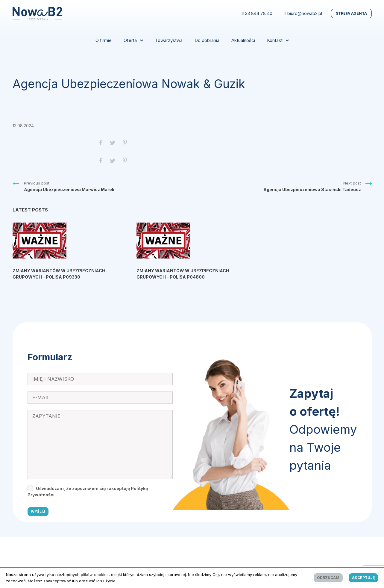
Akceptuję (363, 578)
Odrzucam (328, 578)
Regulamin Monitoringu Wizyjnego (153, 545)
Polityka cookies (207, 545)
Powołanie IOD (311, 545)
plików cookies (95, 575)
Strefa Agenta (351, 13)
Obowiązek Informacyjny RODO (86, 545)
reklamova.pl (234, 560)
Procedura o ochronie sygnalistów (259, 545)
